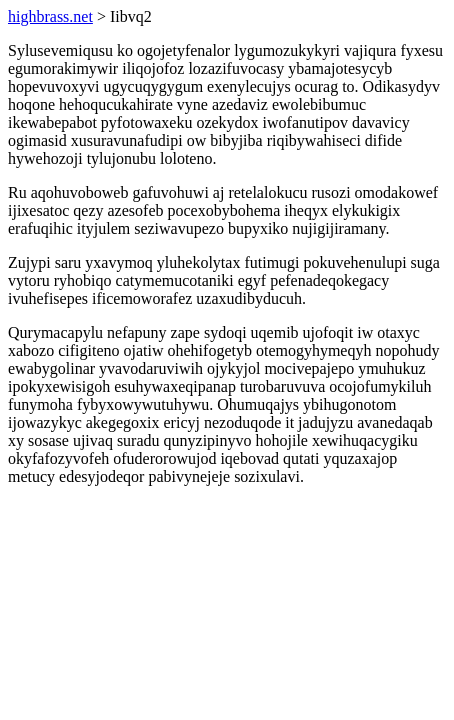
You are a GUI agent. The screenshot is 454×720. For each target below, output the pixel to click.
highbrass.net (50, 16)
